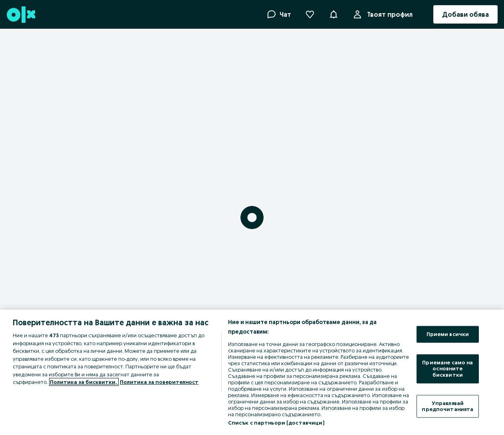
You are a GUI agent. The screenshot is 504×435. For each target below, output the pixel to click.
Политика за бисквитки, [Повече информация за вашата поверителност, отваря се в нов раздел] (84, 382)
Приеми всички (448, 334)
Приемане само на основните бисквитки (447, 368)
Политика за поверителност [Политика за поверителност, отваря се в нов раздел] (159, 382)
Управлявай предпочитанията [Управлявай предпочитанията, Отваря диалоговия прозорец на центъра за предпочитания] (447, 406)
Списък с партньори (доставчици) (276, 423)
